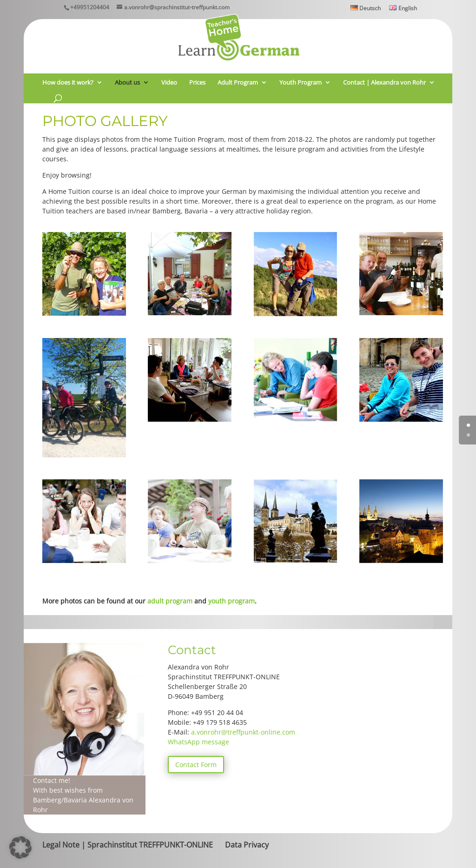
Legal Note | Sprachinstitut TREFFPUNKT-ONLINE (128, 845)
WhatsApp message (198, 742)
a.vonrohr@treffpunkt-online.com (243, 732)
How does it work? (68, 83)
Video (169, 83)
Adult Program (238, 83)
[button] (20, 848)
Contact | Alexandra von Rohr (384, 83)
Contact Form (196, 765)
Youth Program (301, 83)
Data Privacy (247, 845)
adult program (170, 601)
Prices (197, 83)
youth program (231, 601)
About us (127, 83)
